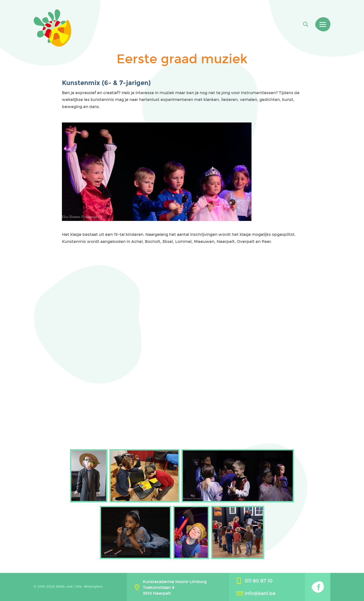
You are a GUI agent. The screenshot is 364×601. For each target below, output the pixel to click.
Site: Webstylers (89, 587)
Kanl (52, 28)
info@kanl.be (260, 593)
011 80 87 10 (259, 581)
